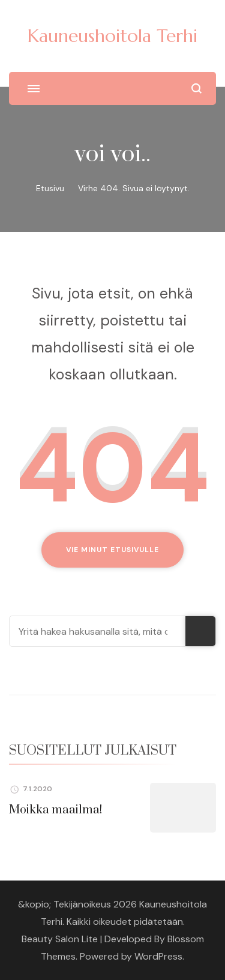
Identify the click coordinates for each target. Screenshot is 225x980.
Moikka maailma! (55, 810)
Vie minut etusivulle (112, 550)
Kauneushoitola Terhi (112, 36)
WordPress (158, 956)
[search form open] (196, 88)
